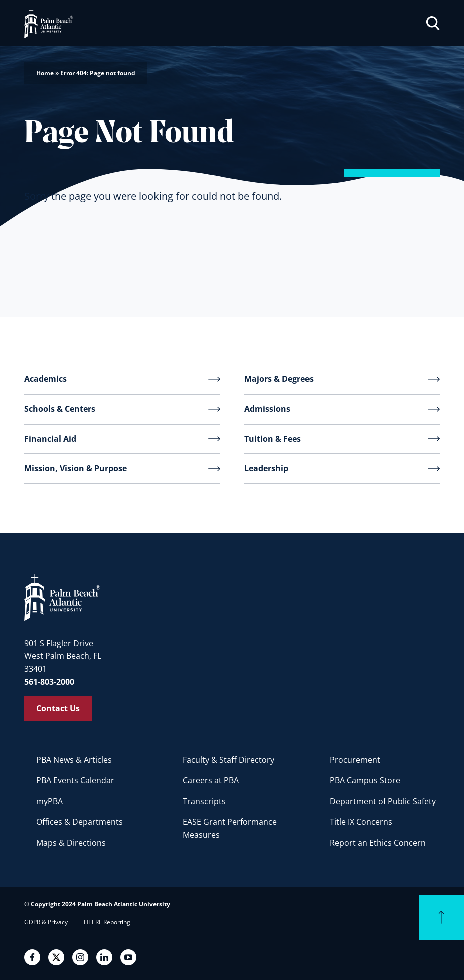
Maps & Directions (71, 843)
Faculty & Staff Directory (228, 760)
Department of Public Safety (383, 801)
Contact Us (58, 708)
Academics (45, 379)
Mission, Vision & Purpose (75, 468)
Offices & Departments (80, 822)
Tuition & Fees (273, 439)
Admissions (267, 409)
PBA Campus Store (365, 780)
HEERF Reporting (107, 922)
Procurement (355, 760)
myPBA (49, 801)
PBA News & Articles (74, 760)
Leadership (266, 468)
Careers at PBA (211, 780)
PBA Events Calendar (75, 780)
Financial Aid (50, 439)
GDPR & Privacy (46, 922)
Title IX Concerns (361, 822)
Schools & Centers (60, 409)
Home (45, 73)
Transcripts (204, 801)
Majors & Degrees (279, 379)
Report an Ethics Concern (378, 843)
